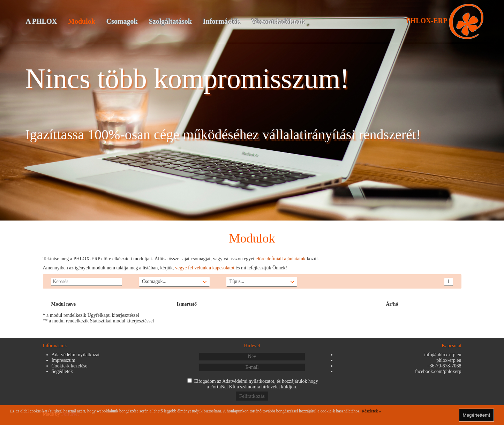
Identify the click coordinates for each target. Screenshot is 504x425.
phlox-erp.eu (449, 360)
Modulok (82, 21)
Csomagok (122, 21)
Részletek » (371, 411)
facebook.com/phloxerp (438, 371)
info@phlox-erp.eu (443, 355)
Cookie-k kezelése (70, 366)
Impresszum (63, 360)
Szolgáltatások (170, 21)
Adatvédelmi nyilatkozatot (248, 381)
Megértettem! (477, 415)
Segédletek (62, 371)
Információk (222, 21)
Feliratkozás (252, 396)
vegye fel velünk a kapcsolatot (205, 268)
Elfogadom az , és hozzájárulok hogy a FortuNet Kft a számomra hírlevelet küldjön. (256, 384)
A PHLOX (41, 21)
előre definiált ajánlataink (281, 259)
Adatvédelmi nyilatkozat (76, 355)
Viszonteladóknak (278, 21)
